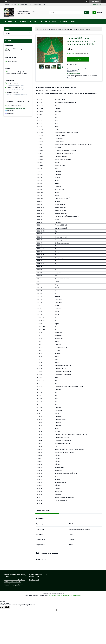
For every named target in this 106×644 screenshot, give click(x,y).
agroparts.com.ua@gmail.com (16, 108)
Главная (8, 21)
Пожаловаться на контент (55, 596)
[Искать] (86, 13)
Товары (8, 33)
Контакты (64, 21)
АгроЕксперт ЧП (34, 580)
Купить (78, 59)
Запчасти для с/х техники (25, 21)
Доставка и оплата (49, 21)
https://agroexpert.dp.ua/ (14, 105)
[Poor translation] (7, 607)
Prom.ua (62, 594)
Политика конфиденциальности (72, 596)
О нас (73, 21)
